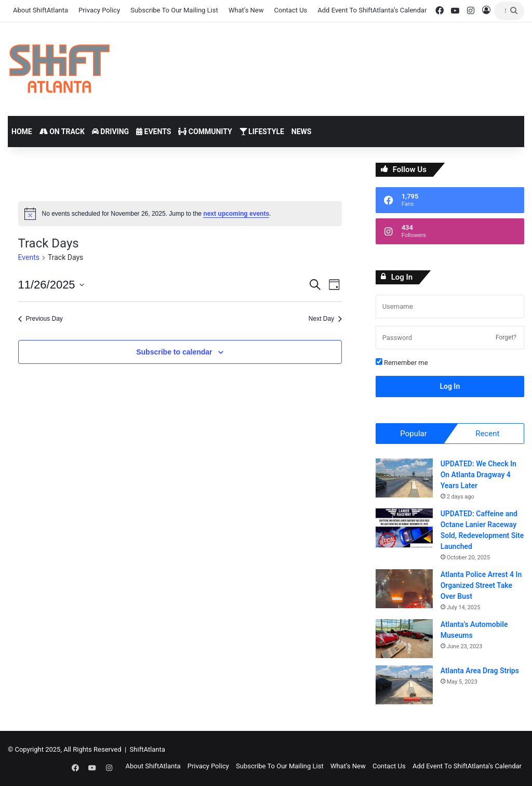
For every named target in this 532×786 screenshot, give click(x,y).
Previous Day (41, 319)
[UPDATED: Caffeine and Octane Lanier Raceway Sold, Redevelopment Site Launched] (404, 529)
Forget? (506, 337)
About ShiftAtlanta (41, 10)
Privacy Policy (99, 10)
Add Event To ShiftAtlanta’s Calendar (372, 10)
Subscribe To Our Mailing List (174, 10)
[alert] (180, 214)
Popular (414, 434)
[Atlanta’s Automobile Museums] (404, 640)
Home (22, 132)
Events (154, 132)
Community (205, 132)
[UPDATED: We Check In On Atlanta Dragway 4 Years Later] (404, 479)
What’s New (246, 10)
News (302, 132)
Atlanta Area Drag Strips (480, 672)
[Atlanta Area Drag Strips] (404, 686)
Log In (450, 386)
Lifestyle (262, 132)
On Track (62, 132)
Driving (110, 132)
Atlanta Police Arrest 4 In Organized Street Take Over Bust (481, 586)
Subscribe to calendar (174, 352)
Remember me (402, 362)
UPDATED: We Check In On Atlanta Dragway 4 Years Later (478, 476)
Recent (487, 434)
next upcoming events (236, 214)
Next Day (325, 319)
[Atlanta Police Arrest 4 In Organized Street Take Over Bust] (404, 590)
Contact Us (291, 10)
